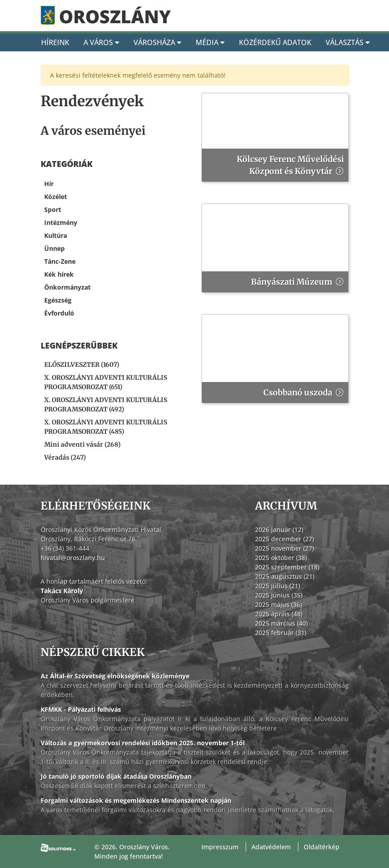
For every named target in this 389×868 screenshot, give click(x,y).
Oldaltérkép (322, 847)
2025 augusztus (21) (285, 576)
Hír (49, 184)
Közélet (56, 197)
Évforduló (59, 313)
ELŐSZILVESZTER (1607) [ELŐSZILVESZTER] (82, 365)
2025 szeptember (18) (287, 567)
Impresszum (220, 847)
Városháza (157, 42)
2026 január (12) (279, 530)
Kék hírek (59, 274)
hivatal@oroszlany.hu (73, 558)
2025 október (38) (281, 558)
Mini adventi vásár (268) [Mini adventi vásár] (82, 444)
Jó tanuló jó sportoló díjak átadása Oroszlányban (116, 776)
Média (210, 42)
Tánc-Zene (60, 261)
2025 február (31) (281, 633)
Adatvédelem (271, 847)
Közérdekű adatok (275, 42)
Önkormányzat (67, 287)
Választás (348, 42)
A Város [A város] (101, 42)
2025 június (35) (279, 595)
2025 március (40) (281, 623)
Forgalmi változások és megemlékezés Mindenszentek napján (136, 800)
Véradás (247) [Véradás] (65, 457)
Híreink (55, 42)
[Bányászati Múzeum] (275, 248)
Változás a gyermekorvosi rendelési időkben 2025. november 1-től (143, 743)
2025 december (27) (284, 539)
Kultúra (56, 235)
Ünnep (54, 248)
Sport (53, 210)
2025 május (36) (278, 604)
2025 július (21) (278, 586)
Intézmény (61, 222)
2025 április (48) (279, 614)
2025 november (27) (284, 548)
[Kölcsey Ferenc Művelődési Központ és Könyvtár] (275, 137)
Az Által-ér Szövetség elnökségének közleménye (115, 676)
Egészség (58, 300)
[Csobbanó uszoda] (275, 359)
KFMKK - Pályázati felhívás (81, 709)
